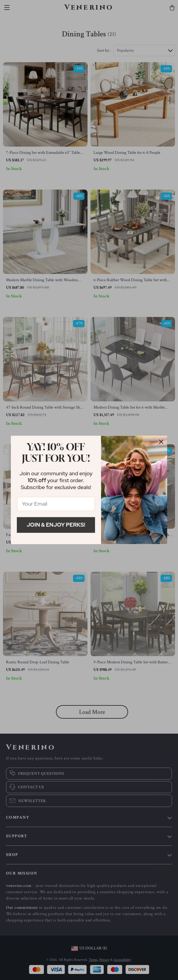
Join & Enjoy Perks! (56, 525)
